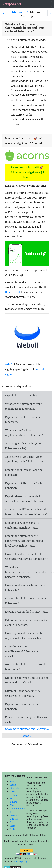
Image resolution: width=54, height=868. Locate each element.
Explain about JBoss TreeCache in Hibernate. (26, 485)
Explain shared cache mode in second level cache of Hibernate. (25, 499)
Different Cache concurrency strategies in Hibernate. (23, 693)
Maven (27, 736)
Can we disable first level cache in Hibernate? (26, 601)
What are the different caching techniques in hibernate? (24, 406)
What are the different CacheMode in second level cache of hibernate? (26, 512)
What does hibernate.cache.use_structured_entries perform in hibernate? (28, 572)
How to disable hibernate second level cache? (25, 667)
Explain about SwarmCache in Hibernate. (24, 472)
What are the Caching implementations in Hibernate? (24, 433)
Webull (10, 365)
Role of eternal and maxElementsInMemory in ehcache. (21, 651)
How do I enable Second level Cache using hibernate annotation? (26, 556)
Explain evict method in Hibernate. (27, 612)
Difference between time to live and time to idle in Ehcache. (27, 680)
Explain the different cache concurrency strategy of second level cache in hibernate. (24, 541)
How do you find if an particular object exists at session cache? (24, 636)
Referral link (13, 292)
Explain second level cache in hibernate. (23, 419)
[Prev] (4, 13)
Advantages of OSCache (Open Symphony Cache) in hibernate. (24, 459)
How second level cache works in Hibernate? (25, 588)
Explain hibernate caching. (21, 395)
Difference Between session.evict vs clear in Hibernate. (27, 622)
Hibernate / (20, 12)
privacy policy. (21, 862)
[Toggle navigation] (48, 4)
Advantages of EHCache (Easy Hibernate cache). (23, 446)
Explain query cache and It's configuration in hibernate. (22, 525)
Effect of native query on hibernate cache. (26, 720)
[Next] (50, 13)
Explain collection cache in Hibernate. (21, 707)
